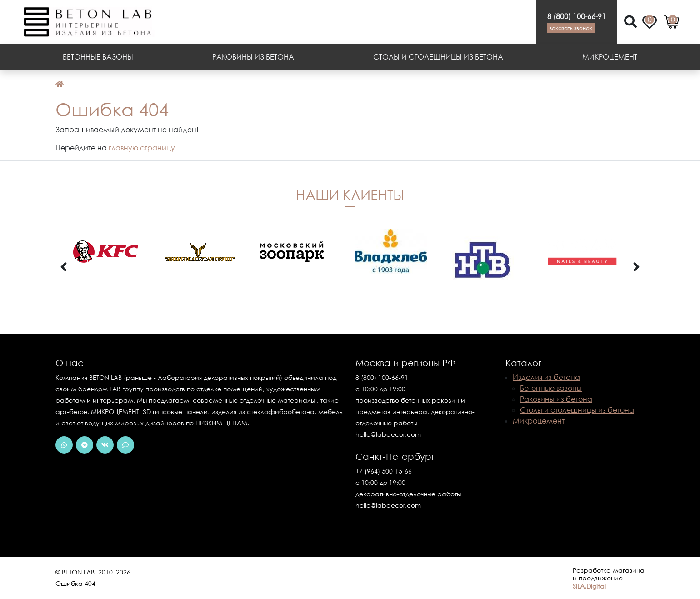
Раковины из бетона (253, 57)
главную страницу (142, 148)
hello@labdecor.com (388, 434)
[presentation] (64, 267)
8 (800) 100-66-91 (577, 16)
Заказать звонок (571, 28)
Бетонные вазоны (98, 57)
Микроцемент (610, 57)
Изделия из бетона (546, 377)
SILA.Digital (589, 586)
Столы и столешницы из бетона (438, 57)
